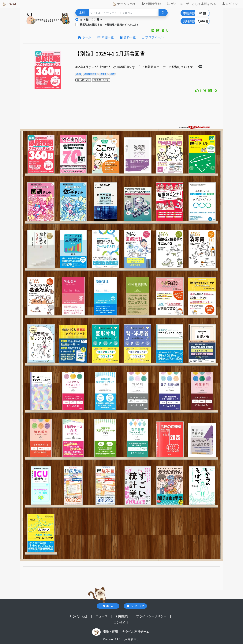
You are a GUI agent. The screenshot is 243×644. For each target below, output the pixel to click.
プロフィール (153, 37)
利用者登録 (151, 4)
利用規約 (122, 616)
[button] (153, 30)
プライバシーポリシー (152, 616)
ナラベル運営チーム (136, 631)
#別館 (112, 74)
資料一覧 (128, 37)
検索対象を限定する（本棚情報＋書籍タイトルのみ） (110, 25)
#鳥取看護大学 (90, 74)
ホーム (84, 37)
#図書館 (103, 74)
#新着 (79, 74)
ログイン (230, 4)
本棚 (84, 20)
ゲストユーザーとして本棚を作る (192, 4)
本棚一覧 (106, 37)
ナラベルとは (124, 4)
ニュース (102, 616)
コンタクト (121, 622)
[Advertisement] (122, 110)
